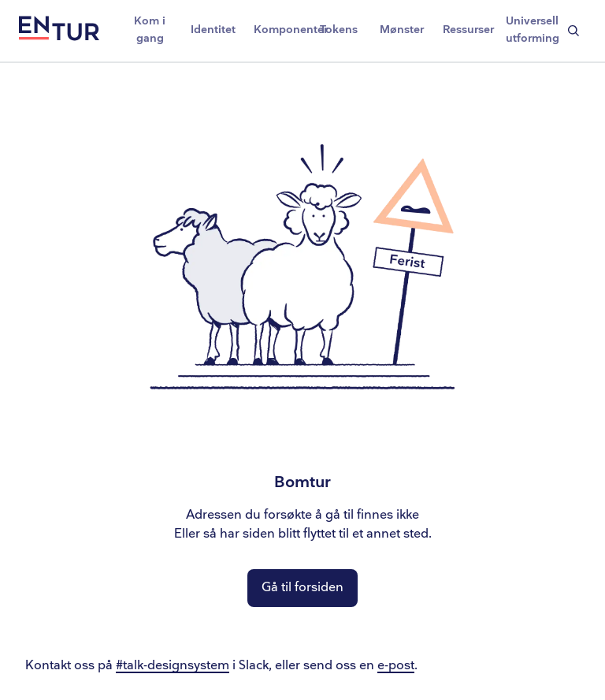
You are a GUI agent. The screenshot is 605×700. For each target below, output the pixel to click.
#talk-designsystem (173, 666)
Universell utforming (533, 30)
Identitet (213, 30)
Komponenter (280, 30)
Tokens (339, 30)
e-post (396, 666)
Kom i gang (150, 30)
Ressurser (468, 30)
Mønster (402, 30)
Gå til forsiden (302, 588)
